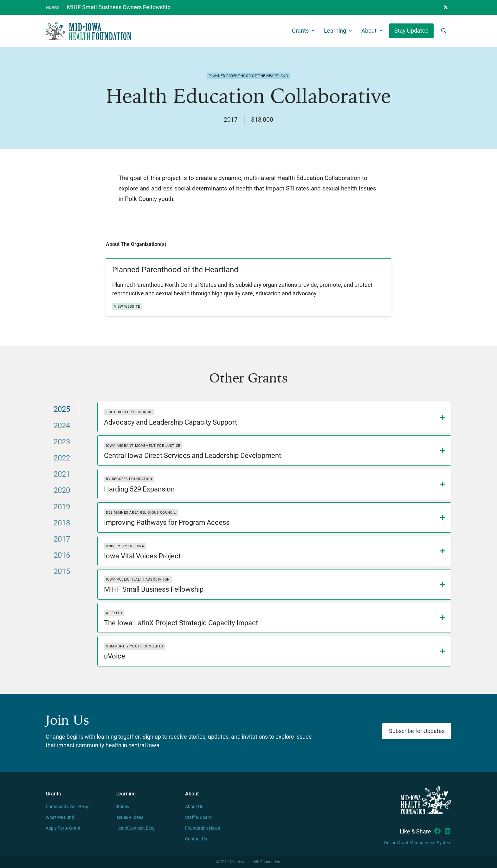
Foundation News (203, 828)
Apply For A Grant (63, 828)
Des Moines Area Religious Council (141, 513)
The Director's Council (129, 412)
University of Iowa (125, 546)
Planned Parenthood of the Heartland (248, 76)
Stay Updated (411, 31)
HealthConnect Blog (135, 828)
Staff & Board (198, 817)
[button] (446, 7)
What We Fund (60, 817)
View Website (127, 307)
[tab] (62, 409)
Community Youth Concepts (134, 646)
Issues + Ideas (129, 817)
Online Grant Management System (418, 843)
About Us (194, 807)
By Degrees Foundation (129, 479)
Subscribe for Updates (417, 731)
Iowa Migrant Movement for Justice (143, 446)
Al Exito (114, 613)
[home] (88, 31)
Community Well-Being (68, 807)
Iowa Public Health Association (138, 579)
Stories (122, 807)
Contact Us (196, 839)
